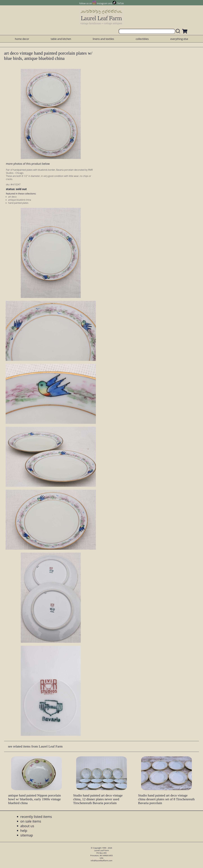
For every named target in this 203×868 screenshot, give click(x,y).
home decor (22, 39)
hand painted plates (18, 203)
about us (27, 826)
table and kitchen (61, 39)
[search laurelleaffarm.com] (179, 31)
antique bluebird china (20, 200)
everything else (179, 39)
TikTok (120, 3)
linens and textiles (103, 39)
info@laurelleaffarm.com (101, 861)
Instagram (102, 3)
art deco (12, 197)
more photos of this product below (28, 164)
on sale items (31, 821)
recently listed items (36, 817)
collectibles (142, 39)
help (24, 830)
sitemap (27, 835)
